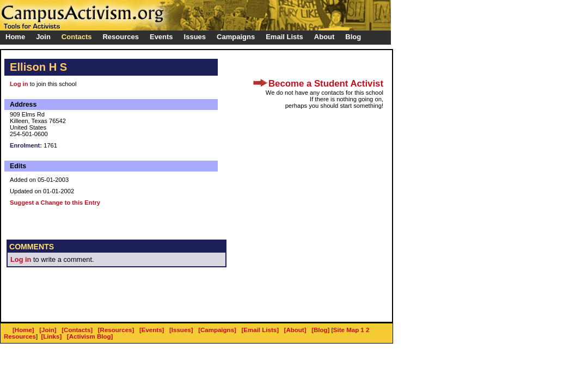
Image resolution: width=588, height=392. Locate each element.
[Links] (52, 336)
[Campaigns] (217, 330)
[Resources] (116, 330)
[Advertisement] (134, 300)
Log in (19, 84)
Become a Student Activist (326, 84)
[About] (295, 330)
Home (15, 37)
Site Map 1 (349, 330)
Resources (20, 336)
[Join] (48, 330)
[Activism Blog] (90, 336)
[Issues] (181, 330)
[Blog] (320, 330)
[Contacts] (77, 330)
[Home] (23, 330)
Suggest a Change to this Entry (55, 203)
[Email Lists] (260, 330)
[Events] (152, 330)
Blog (353, 37)
